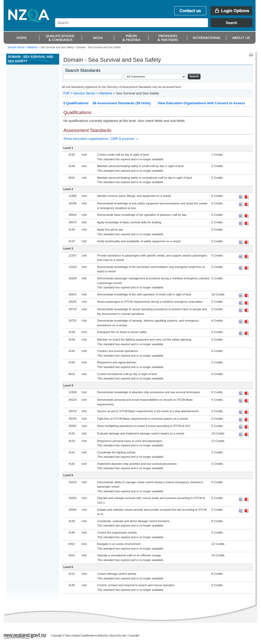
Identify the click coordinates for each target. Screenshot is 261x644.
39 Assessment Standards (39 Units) (122, 103)
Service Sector (16, 47)
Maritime (32, 47)
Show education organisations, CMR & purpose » (101, 139)
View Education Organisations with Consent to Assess (201, 103)
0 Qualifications (76, 103)
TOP (66, 93)
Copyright (134, 636)
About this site (118, 636)
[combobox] (156, 26)
